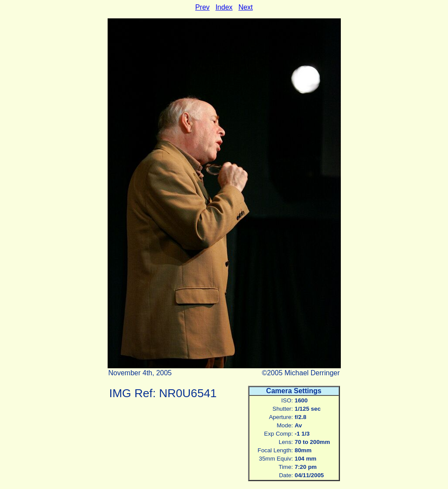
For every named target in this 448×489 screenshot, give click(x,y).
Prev (202, 7)
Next (246, 7)
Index (224, 7)
